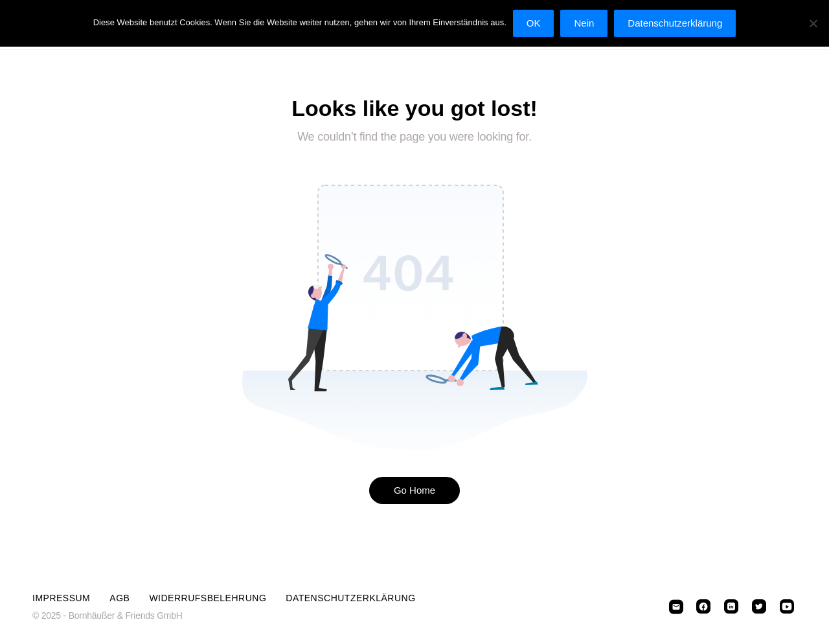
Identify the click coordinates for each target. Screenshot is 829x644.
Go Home (414, 490)
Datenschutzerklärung (350, 598)
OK (534, 23)
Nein (584, 23)
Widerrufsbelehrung (208, 598)
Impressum (61, 598)
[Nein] (813, 23)
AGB (119, 598)
